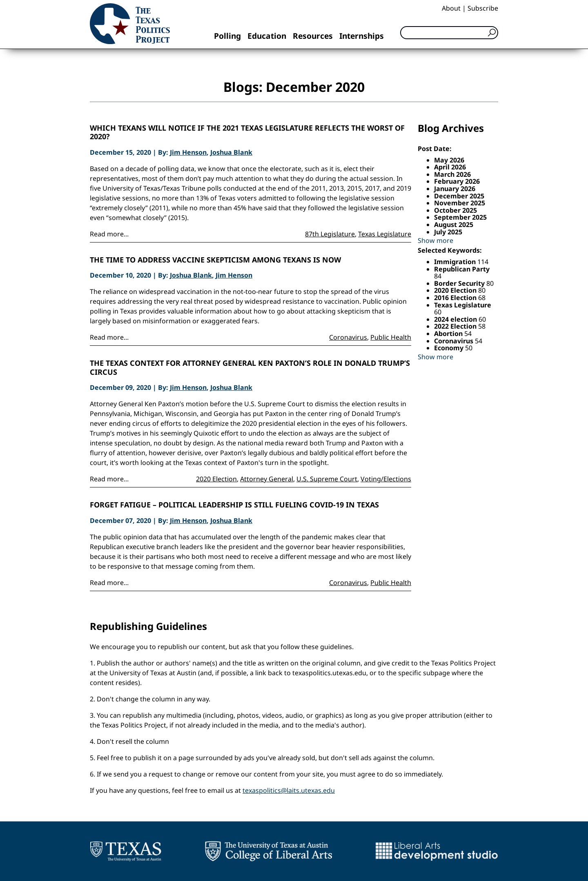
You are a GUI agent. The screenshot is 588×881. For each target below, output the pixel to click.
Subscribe (483, 8)
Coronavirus (348, 337)
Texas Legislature (385, 234)
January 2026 (455, 189)
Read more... (109, 234)
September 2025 (460, 217)
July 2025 (448, 232)
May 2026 (449, 160)
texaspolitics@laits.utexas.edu (289, 790)
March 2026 (452, 174)
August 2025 (454, 225)
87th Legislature (330, 234)
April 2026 (450, 167)
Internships (362, 36)
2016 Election (456, 298)
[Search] (449, 33)
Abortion (449, 334)
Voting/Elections (386, 479)
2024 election (456, 319)
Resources (313, 36)
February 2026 (457, 181)
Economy (450, 348)
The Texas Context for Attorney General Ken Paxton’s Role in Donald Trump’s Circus (250, 368)
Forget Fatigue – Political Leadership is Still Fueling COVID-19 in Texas (234, 505)
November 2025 (460, 203)
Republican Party (462, 269)
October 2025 (455, 210)
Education (267, 36)
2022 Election (456, 326)
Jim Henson (188, 152)
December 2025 (459, 196)
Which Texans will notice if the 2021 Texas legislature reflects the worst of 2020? (247, 132)
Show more (435, 240)
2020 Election (216, 479)
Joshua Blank (231, 152)
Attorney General (267, 479)
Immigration (456, 262)
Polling (227, 36)
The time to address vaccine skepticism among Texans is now (215, 260)
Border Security (460, 283)
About (451, 8)
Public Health (391, 337)
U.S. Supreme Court (327, 479)
